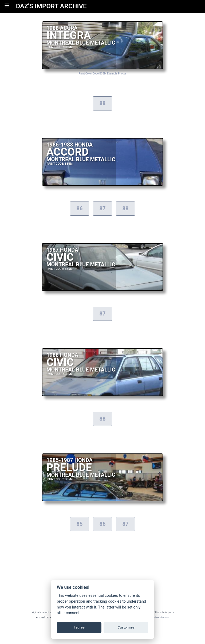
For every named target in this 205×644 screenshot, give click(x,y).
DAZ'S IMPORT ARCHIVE (51, 6)
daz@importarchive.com (156, 617)
